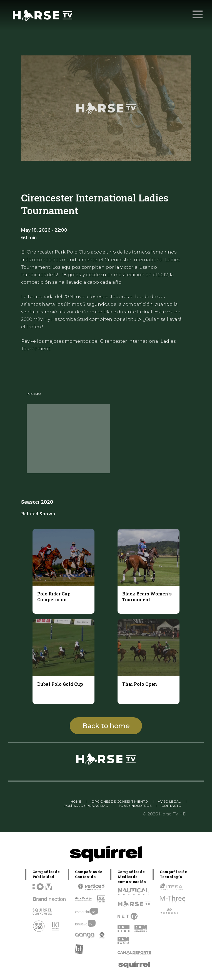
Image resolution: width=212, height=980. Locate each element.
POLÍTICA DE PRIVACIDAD (86, 806)
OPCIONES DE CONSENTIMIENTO (120, 801)
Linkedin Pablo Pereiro (44, 801)
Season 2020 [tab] (37, 502)
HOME (76, 801)
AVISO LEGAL (169, 801)
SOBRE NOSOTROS (135, 806)
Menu (198, 12)
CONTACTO (171, 806)
